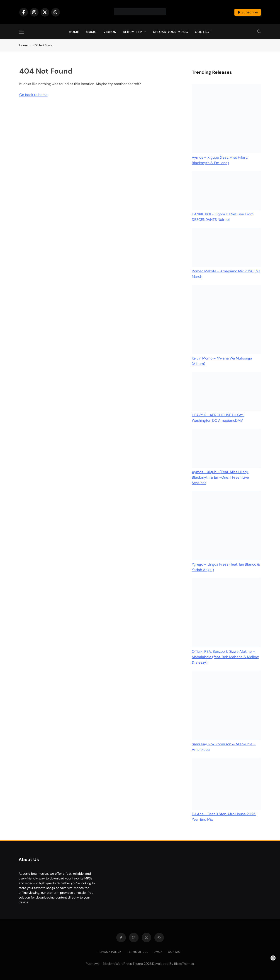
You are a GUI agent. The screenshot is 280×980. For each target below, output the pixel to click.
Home (74, 32)
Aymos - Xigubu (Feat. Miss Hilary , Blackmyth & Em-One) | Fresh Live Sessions (221, 477)
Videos (110, 32)
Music (91, 32)
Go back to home (33, 95)
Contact (203, 32)
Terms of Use (138, 952)
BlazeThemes (184, 964)
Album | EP (132, 32)
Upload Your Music (171, 32)
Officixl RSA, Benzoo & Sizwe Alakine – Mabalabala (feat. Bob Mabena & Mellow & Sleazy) (225, 657)
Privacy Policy (110, 952)
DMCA (158, 952)
